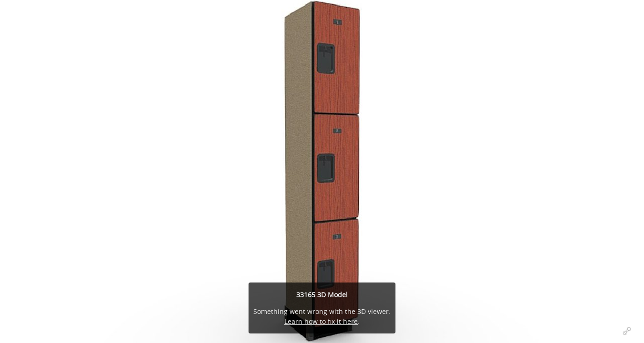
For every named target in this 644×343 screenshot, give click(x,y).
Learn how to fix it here (321, 321)
